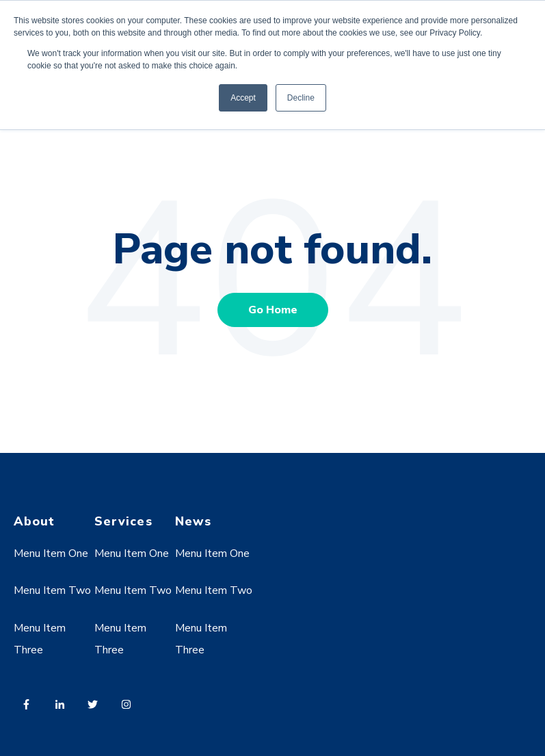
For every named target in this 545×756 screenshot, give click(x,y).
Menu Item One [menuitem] (51, 553)
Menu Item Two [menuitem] (52, 590)
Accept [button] (243, 98)
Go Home (273, 310)
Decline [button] (301, 98)
